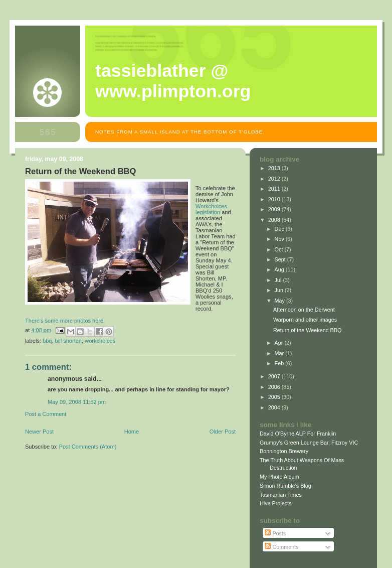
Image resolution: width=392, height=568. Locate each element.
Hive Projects (276, 503)
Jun (280, 290)
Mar (280, 353)
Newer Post (39, 432)
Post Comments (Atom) (88, 447)
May (280, 301)
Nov (280, 239)
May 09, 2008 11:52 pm (77, 402)
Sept (281, 259)
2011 (275, 189)
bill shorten (68, 341)
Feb (280, 363)
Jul (279, 280)
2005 (275, 397)
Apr (280, 343)
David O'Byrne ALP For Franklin (298, 434)
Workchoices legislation (211, 209)
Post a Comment (46, 414)
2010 (275, 199)
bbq (47, 341)
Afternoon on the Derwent (304, 310)
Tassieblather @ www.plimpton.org (173, 81)
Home (132, 432)
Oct (280, 249)
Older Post (223, 432)
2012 (275, 179)
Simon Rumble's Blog (285, 486)
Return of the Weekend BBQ (307, 330)
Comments (281, 547)
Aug (280, 269)
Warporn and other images (305, 320)
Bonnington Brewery (284, 451)
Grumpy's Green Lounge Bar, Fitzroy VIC (309, 443)
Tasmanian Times (281, 495)
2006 (275, 387)
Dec (280, 229)
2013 (275, 168)
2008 (275, 220)
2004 (275, 407)
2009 (275, 209)
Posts (275, 533)
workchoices (100, 341)
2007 (275, 376)
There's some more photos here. (65, 321)
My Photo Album (279, 477)
